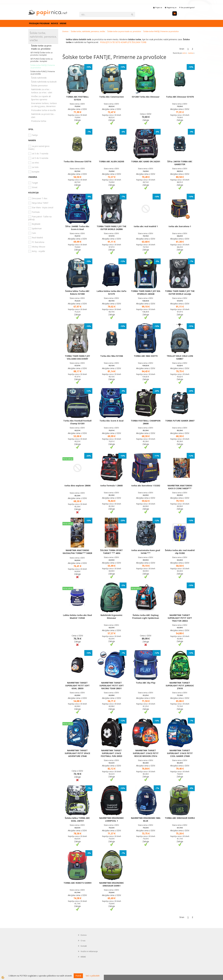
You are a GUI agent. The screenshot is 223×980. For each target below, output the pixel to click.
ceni (185, 53)
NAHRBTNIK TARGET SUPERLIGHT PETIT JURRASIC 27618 (180, 686)
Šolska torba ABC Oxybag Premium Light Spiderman (146, 617)
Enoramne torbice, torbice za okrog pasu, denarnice (44, 105)
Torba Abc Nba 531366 (112, 356)
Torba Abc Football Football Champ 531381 (77, 422)
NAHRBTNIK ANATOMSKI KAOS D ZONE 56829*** (180, 487)
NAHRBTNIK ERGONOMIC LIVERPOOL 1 (112, 819)
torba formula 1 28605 (111, 486)
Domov (65, 31)
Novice (55, 23)
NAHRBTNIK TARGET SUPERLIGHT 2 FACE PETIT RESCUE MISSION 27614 (146, 753)
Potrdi (78, 976)
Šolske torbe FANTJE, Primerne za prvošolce (43, 66)
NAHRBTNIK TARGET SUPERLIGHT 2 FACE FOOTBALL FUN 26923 (111, 753)
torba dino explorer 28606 (77, 486)
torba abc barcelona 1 (180, 226)
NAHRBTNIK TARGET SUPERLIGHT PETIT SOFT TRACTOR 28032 (180, 618)
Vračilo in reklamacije (89, 951)
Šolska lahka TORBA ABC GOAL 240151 (77, 819)
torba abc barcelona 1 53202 (146, 486)
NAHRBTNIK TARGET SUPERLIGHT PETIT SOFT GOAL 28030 (77, 686)
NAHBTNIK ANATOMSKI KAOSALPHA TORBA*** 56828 (77, 552)
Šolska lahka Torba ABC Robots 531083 (77, 292)
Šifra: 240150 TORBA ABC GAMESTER (180, 163)
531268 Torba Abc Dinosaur (146, 97)
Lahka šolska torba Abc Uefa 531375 (111, 292)
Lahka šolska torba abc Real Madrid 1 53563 (77, 617)
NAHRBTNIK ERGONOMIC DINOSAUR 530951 (112, 884)
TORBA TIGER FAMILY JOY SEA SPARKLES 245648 (146, 292)
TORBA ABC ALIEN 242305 (111, 161)
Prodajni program (39, 23)
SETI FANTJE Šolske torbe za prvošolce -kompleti (41, 54)
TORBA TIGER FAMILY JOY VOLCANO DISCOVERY (77, 357)
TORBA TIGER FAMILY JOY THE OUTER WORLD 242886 (111, 228)
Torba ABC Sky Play (146, 683)
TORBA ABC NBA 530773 (146, 356)
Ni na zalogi (68, 459)
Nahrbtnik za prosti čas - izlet (43, 115)
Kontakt (84, 946)
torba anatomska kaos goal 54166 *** (146, 552)
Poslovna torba (39, 121)
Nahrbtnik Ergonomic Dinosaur (111, 617)
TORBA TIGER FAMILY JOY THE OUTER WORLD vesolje (180, 292)
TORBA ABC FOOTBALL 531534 (77, 98)
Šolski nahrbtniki (39, 78)
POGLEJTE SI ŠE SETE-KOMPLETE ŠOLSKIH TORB (123, 42)
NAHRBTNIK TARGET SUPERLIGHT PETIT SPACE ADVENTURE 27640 (77, 753)
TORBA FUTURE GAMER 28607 (180, 421)
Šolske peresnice (39, 85)
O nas (83, 941)
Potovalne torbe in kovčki (43, 110)
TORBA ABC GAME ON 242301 (146, 161)
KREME (63, 23)
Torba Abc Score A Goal (111, 421)
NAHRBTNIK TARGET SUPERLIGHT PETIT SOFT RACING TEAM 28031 (112, 686)
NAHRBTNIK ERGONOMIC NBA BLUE (146, 819)
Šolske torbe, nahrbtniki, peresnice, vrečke (88, 31)
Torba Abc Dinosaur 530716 (77, 161)
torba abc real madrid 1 (146, 226)
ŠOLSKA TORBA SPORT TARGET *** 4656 (111, 552)
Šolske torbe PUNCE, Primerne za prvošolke (43, 73)
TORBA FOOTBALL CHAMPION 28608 (146, 422)
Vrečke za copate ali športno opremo (41, 98)
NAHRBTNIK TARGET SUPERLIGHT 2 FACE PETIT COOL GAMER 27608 (180, 753)
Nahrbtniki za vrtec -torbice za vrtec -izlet (42, 91)
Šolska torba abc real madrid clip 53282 (180, 552)
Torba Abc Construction (111, 97)
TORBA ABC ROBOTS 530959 (77, 883)
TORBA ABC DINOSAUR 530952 (180, 818)
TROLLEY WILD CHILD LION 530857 (180, 357)
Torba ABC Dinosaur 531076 (180, 97)
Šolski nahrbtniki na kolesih (44, 82)
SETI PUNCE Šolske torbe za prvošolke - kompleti (41, 60)
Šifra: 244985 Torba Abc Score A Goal (77, 228)
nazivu (191, 53)
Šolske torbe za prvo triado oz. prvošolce (41, 47)
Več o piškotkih (93, 976)
